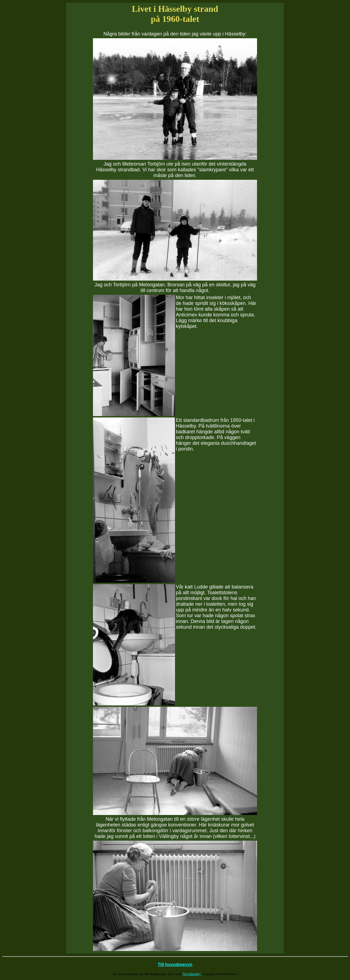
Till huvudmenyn (175, 965)
